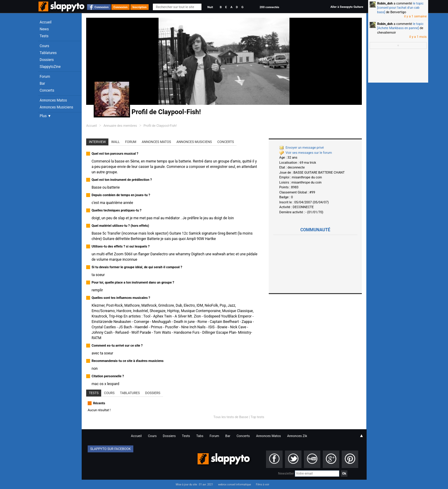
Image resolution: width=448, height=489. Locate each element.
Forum (45, 77)
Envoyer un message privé (301, 148)
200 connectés (269, 7)
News (44, 29)
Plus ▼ (45, 116)
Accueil (46, 22)
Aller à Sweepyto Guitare (347, 7)
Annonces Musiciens (56, 107)
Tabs (200, 436)
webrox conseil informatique (235, 484)
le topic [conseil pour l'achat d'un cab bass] (400, 8)
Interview (97, 142)
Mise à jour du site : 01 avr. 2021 (194, 484)
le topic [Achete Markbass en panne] (400, 26)
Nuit (210, 7)
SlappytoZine (50, 67)
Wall (115, 142)
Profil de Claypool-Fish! (160, 126)
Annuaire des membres (120, 126)
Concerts (47, 90)
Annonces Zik (297, 436)
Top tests (257, 417)
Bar (42, 84)
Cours (44, 46)
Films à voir (262, 484)
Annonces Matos (53, 100)
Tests (44, 36)
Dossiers (47, 60)
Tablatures (48, 53)
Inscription (140, 7)
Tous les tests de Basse (231, 417)
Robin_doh (385, 3)
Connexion (102, 7)
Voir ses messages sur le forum (306, 153)
